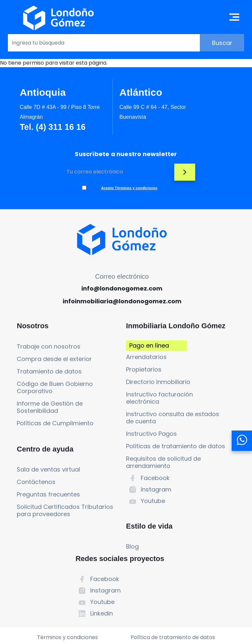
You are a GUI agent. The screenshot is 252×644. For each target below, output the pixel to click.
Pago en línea (105, 367)
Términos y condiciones (64, 607)
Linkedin (198, 399)
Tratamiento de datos (40, 387)
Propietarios (107, 395)
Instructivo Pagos (115, 459)
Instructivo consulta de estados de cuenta (123, 443)
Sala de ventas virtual (39, 495)
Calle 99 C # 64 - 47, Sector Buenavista (119, 111)
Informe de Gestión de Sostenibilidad (40, 423)
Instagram (120, 522)
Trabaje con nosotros (39, 355)
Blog (96, 581)
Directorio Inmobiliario (122, 407)
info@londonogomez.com (121, 298)
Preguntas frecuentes (39, 520)
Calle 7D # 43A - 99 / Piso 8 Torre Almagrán (46, 111)
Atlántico (115, 92)
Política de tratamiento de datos (176, 607)
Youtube (116, 533)
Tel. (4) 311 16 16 (47, 131)
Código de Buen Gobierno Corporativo (40, 403)
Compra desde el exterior (33, 371)
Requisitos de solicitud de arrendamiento (122, 495)
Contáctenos (27, 507)
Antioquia (43, 92)
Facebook (119, 510)
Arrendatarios (110, 382)
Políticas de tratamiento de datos (125, 475)
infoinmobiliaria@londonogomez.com (121, 311)
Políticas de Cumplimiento (28, 443)
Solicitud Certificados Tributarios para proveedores (39, 539)
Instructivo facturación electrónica (123, 423)
